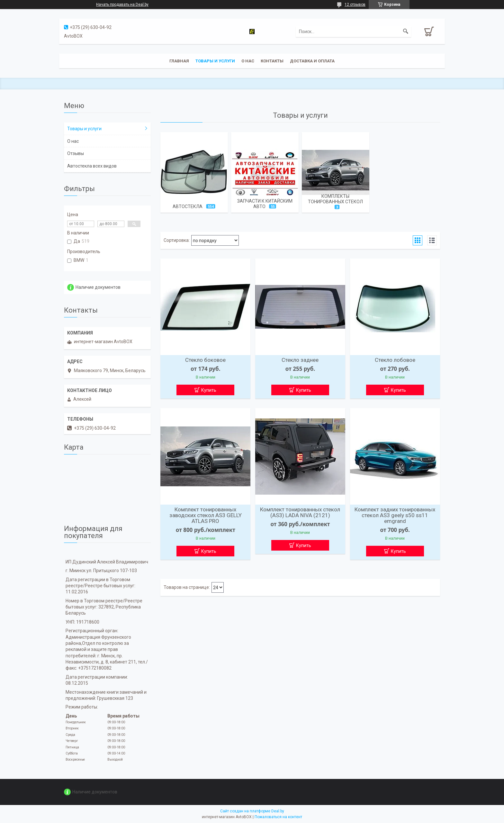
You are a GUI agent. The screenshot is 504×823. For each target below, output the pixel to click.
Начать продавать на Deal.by (122, 5)
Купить (209, 390)
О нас (248, 61)
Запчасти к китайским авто (265, 204)
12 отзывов (355, 5)
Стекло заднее (300, 360)
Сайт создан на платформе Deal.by (252, 811)
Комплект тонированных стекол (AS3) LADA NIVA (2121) (300, 512)
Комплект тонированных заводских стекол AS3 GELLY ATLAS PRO (206, 515)
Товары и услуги (215, 61)
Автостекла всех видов (92, 166)
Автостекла (188, 206)
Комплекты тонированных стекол (335, 199)
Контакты (272, 61)
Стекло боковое (205, 360)
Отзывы (76, 153)
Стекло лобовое (395, 360)
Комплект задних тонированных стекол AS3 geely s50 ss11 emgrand (395, 515)
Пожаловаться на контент (278, 817)
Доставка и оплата (312, 61)
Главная (179, 61)
